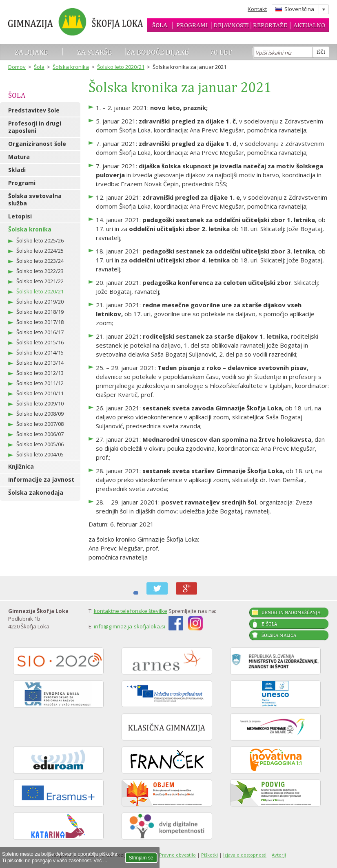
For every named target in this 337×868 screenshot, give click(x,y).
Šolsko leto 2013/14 (40, 363)
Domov (17, 67)
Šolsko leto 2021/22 (40, 281)
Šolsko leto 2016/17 (40, 332)
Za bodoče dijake (157, 52)
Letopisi (20, 216)
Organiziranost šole (37, 144)
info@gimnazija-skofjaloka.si (130, 626)
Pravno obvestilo (177, 855)
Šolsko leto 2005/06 (40, 444)
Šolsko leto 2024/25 (40, 251)
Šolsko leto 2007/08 (40, 424)
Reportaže (270, 25)
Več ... (100, 861)
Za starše (94, 52)
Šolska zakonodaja (36, 492)
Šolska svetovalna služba (35, 199)
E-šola (269, 624)
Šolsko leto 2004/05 (40, 454)
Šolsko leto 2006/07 (40, 434)
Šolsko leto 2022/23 (40, 271)
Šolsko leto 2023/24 (40, 261)
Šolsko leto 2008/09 (40, 414)
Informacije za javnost (41, 479)
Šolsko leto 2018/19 (40, 312)
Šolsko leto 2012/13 (40, 373)
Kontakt (257, 9)
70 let (221, 52)
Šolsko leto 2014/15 (40, 352)
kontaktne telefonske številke (131, 611)
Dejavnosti (231, 25)
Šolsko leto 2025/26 (40, 240)
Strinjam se (141, 858)
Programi (192, 25)
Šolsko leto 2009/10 (40, 403)
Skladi (17, 170)
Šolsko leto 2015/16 (40, 342)
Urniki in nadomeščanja (291, 612)
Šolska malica (279, 635)
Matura (19, 157)
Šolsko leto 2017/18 (40, 322)
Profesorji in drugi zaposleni (35, 127)
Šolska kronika (71, 67)
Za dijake (31, 52)
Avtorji (279, 855)
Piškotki (210, 855)
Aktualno (309, 25)
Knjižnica (21, 466)
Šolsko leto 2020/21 (121, 67)
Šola (160, 25)
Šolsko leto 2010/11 (40, 393)
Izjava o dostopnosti (245, 855)
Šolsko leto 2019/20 (40, 302)
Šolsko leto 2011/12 (40, 383)
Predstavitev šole (34, 110)
